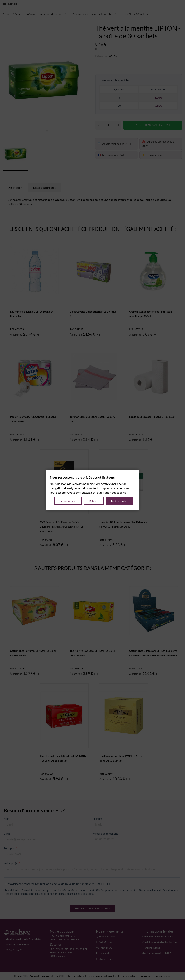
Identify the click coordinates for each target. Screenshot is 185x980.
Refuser (94, 501)
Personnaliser (68, 501)
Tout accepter (119, 501)
